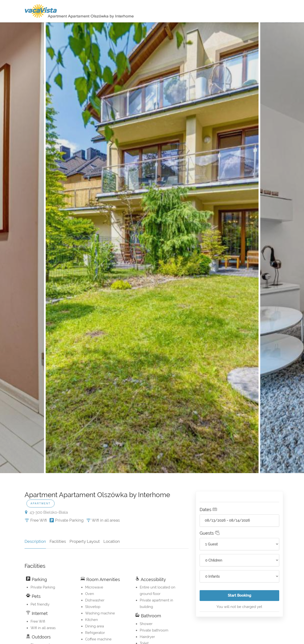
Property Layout (85, 541)
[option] (152, 248)
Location (112, 541)
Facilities (58, 541)
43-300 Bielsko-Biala (46, 512)
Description (35, 541)
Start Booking (253, 597)
